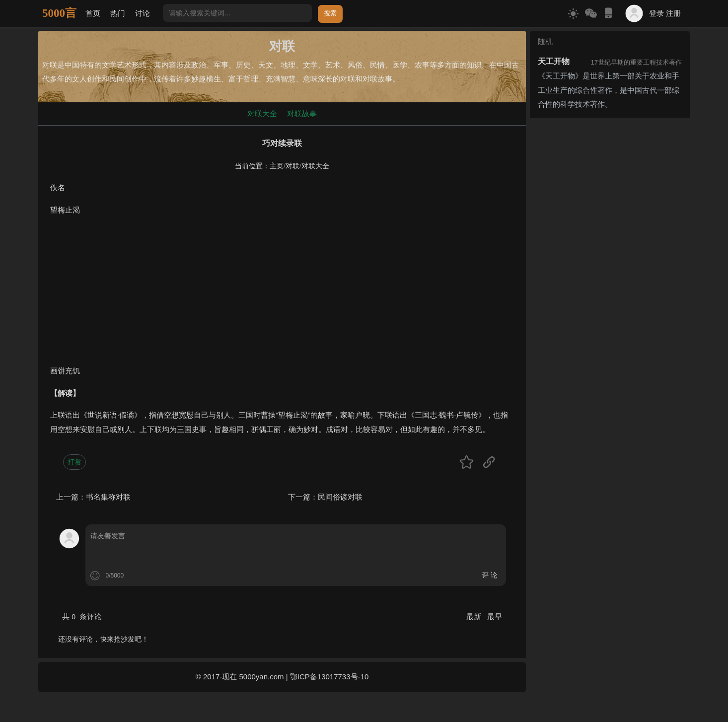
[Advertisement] (282, 294)
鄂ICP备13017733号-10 (329, 677)
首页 (93, 13)
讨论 (143, 13)
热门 (118, 13)
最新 (475, 616)
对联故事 (302, 113)
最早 (495, 616)
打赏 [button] (74, 462)
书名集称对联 (108, 497)
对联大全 (262, 113)
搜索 (330, 13)
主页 (277, 166)
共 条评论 (82, 616)
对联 (292, 166)
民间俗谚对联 (340, 497)
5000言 (59, 13)
